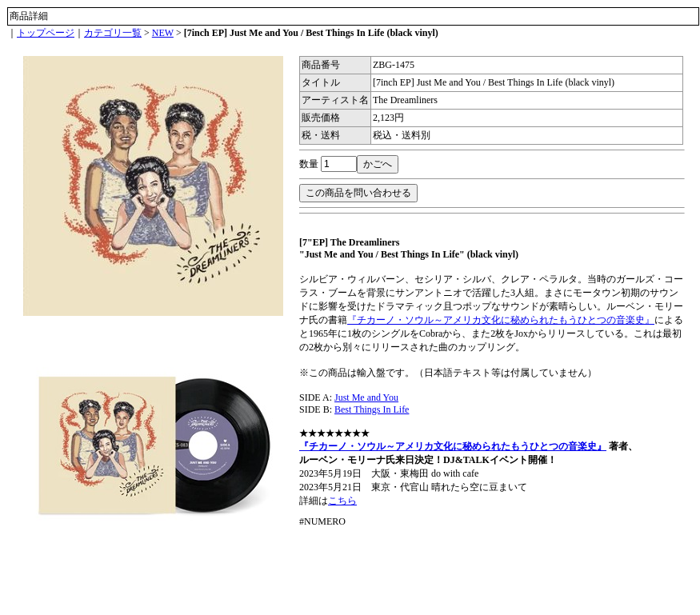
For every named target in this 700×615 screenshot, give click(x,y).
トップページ (46, 33)
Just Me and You (366, 397)
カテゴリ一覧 (113, 33)
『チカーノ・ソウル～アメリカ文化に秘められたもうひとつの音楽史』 (501, 320)
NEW (163, 33)
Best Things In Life (372, 409)
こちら (342, 501)
